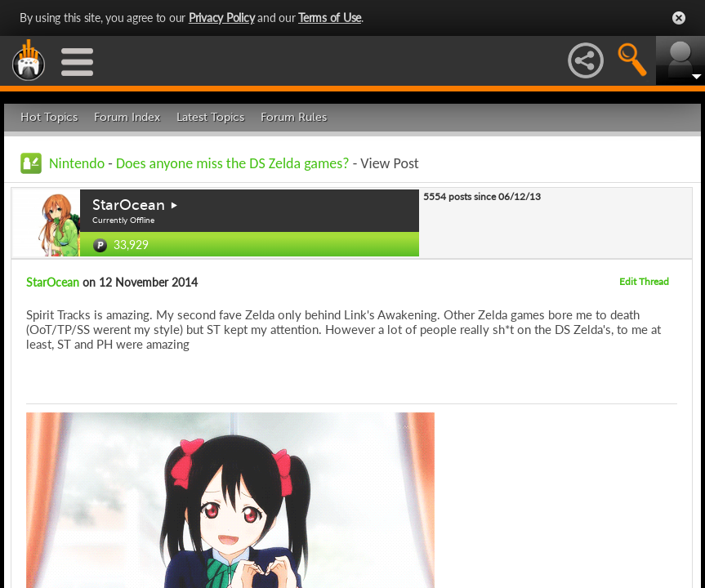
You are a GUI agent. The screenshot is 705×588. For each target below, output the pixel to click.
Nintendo (77, 163)
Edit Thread (644, 281)
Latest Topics (210, 117)
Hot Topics (49, 117)
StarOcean (129, 205)
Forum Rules (294, 117)
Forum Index (127, 117)
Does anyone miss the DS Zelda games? (233, 163)
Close (679, 18)
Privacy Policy (222, 18)
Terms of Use (330, 18)
